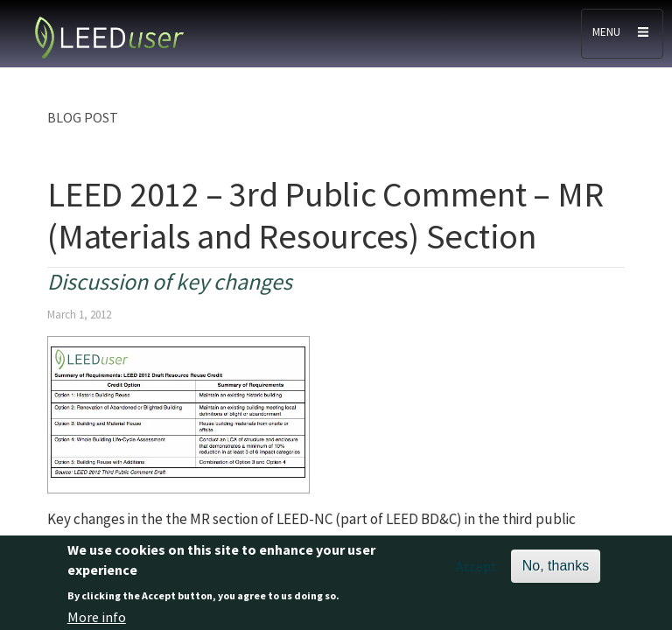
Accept (476, 570)
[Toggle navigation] (622, 34)
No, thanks (556, 569)
